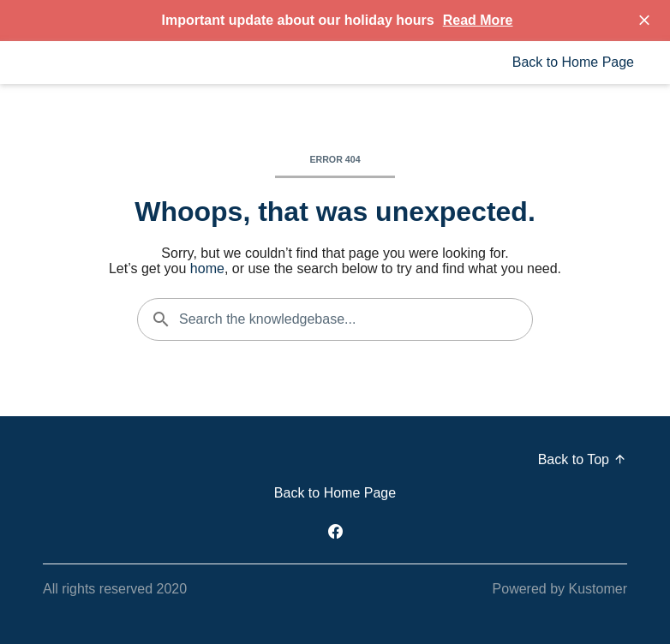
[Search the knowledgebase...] (335, 319)
